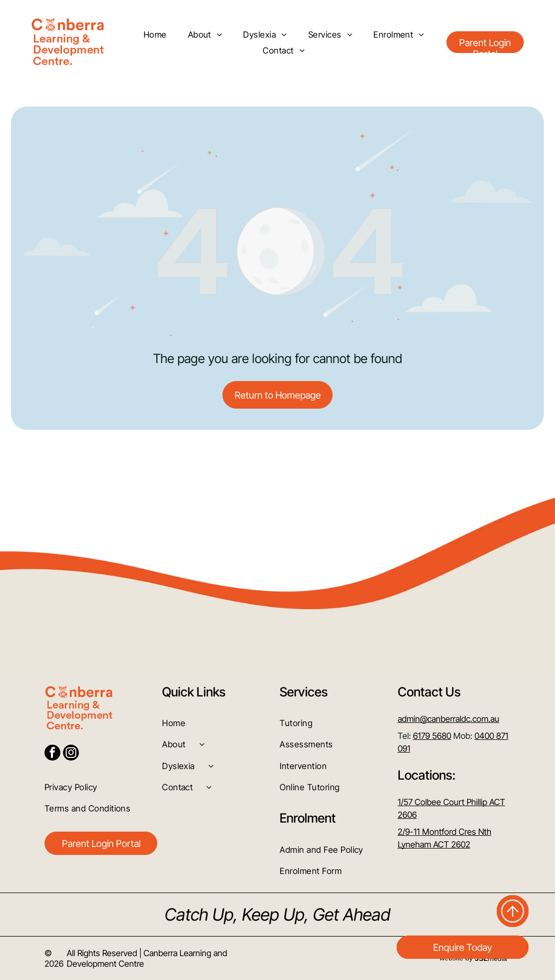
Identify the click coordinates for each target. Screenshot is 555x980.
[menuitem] (155, 34)
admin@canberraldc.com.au (449, 719)
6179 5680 (432, 736)
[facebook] (52, 754)
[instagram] (71, 754)
